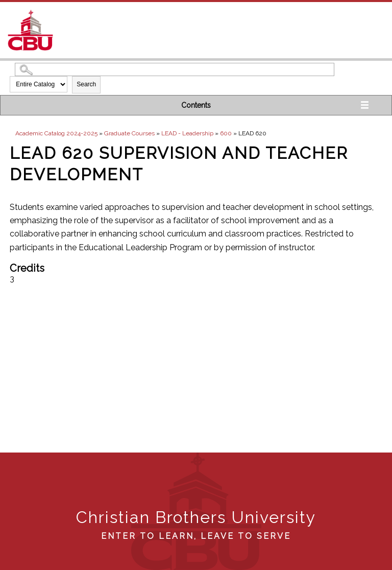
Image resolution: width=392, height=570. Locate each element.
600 (226, 133)
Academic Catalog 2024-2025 (56, 133)
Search (86, 84)
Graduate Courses (129, 133)
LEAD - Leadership (187, 133)
